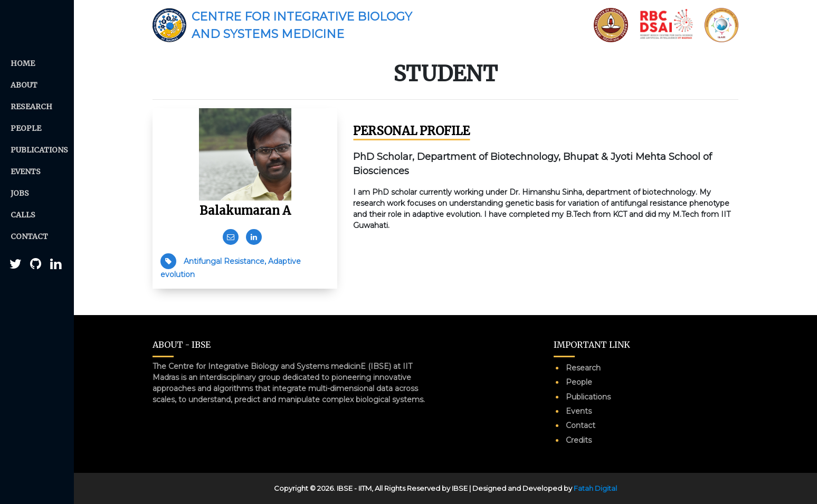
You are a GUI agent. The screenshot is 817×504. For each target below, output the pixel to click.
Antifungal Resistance (224, 261)
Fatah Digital (595, 488)
